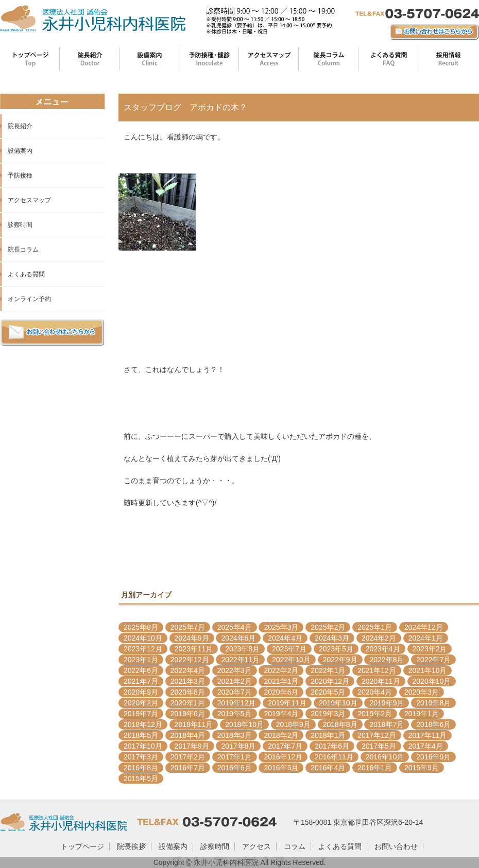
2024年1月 (426, 638)
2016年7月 (188, 768)
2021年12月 (377, 670)
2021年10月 (428, 670)
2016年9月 (433, 757)
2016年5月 (281, 768)
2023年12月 (143, 649)
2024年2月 (379, 638)
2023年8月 (242, 649)
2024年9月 (192, 638)
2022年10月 (291, 660)
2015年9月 (422, 768)
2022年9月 (340, 660)
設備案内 (20, 151)
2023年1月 (141, 660)
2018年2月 (281, 735)
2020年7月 (235, 692)
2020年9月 (141, 692)
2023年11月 (194, 649)
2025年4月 (235, 627)
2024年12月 (424, 627)
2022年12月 (190, 660)
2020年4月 (375, 692)
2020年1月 (188, 703)
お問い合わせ (396, 846)
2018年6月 (433, 724)
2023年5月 (336, 649)
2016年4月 (328, 768)
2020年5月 (328, 692)
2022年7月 (433, 660)
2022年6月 (141, 670)
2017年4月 (426, 746)
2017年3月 (141, 757)
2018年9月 (293, 724)
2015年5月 (141, 778)
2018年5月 (141, 735)
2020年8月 (188, 692)
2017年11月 (428, 735)
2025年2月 (328, 627)
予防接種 (20, 175)
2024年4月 (285, 638)
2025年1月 (375, 627)
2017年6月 (332, 746)
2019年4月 (281, 714)
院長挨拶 (131, 846)
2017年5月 (379, 746)
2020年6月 (281, 692)
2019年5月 (235, 714)
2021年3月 (188, 681)
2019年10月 (338, 703)
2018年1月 (328, 735)
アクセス (256, 846)
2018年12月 (143, 724)
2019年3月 (328, 714)
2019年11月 (287, 703)
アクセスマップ (29, 200)
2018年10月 (244, 724)
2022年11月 (240, 660)
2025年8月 (141, 627)
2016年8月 (141, 768)
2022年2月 (281, 670)
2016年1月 (375, 768)
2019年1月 (422, 714)
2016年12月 (283, 757)
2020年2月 (141, 703)
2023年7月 (289, 649)
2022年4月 (188, 670)
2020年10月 (432, 681)
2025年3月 (281, 627)
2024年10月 (143, 638)
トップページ (82, 846)
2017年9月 (192, 746)
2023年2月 (430, 649)
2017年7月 (285, 746)
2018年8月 (340, 724)
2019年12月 (237, 703)
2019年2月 (375, 714)
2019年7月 (141, 714)
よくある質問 (26, 274)
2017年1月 (235, 757)
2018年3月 (235, 735)
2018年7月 (387, 724)
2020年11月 (381, 681)
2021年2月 (235, 681)
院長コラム (23, 250)
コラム (295, 846)
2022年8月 (387, 660)
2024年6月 (238, 638)
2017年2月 (188, 757)
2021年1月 (281, 681)
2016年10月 (385, 757)
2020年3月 (422, 692)
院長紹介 (20, 126)
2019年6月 (188, 714)
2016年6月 (235, 768)
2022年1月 (328, 670)
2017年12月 (377, 735)
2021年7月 (141, 681)
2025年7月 (188, 627)
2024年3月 (332, 638)
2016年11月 (334, 757)
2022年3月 (235, 670)
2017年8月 (238, 746)
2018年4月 (188, 735)
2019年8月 (433, 703)
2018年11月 (194, 724)
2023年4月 (383, 649)
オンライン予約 (29, 299)
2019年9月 (387, 703)
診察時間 (20, 225)
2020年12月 (330, 681)
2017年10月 (143, 746)
